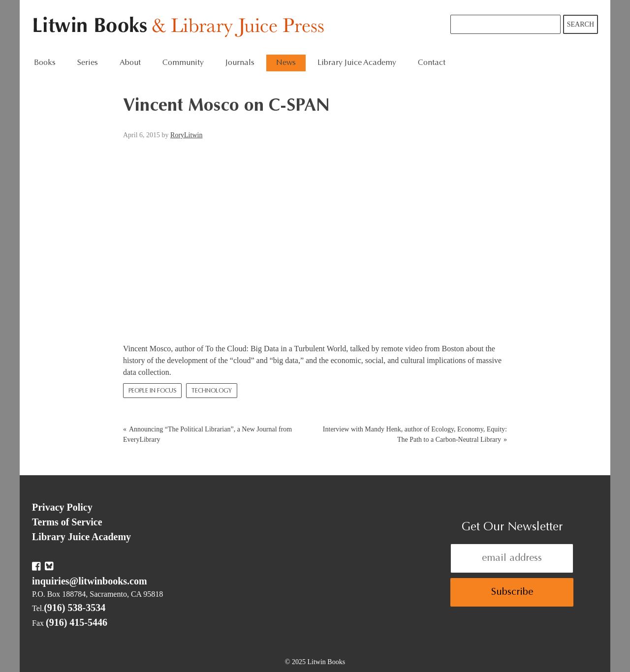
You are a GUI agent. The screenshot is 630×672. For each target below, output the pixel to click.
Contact (432, 63)
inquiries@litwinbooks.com (90, 581)
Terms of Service (67, 522)
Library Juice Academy (357, 63)
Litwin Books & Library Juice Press (181, 27)
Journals (240, 63)
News (286, 63)
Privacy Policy (62, 507)
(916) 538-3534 (75, 608)
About (130, 63)
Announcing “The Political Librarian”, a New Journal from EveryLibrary (207, 434)
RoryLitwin (186, 135)
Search (581, 24)
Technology (212, 391)
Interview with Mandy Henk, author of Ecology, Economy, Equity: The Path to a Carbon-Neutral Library (415, 434)
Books (45, 63)
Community (183, 63)
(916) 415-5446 (77, 622)
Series (88, 63)
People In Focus (152, 391)
